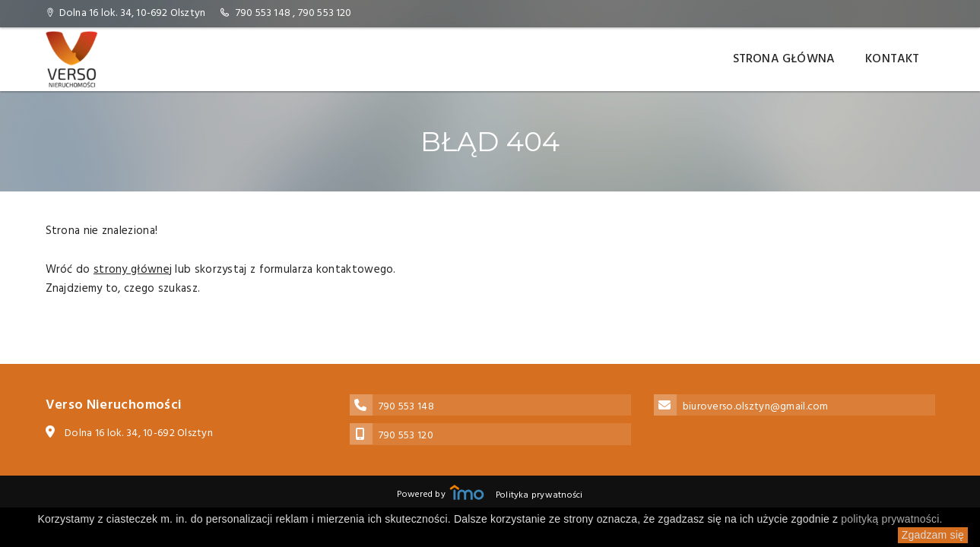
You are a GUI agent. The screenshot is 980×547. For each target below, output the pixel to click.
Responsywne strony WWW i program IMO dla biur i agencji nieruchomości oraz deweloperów (467, 492)
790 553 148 (263, 13)
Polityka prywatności (539, 495)
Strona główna (784, 59)
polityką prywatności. (891, 519)
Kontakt (892, 59)
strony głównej (133, 270)
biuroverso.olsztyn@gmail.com (756, 407)
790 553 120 (325, 13)
